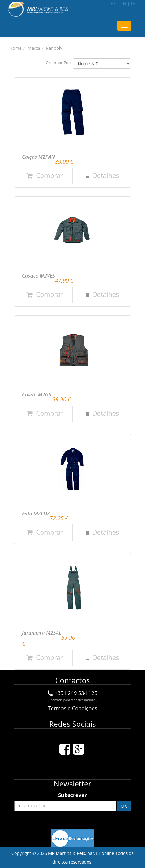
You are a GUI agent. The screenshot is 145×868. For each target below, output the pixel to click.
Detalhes (105, 176)
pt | (115, 3)
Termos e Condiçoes (72, 708)
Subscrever (72, 795)
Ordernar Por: (58, 63)
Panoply (54, 48)
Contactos (72, 680)
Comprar (45, 176)
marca (34, 48)
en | (125, 3)
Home (16, 48)
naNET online (101, 853)
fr (133, 3)
